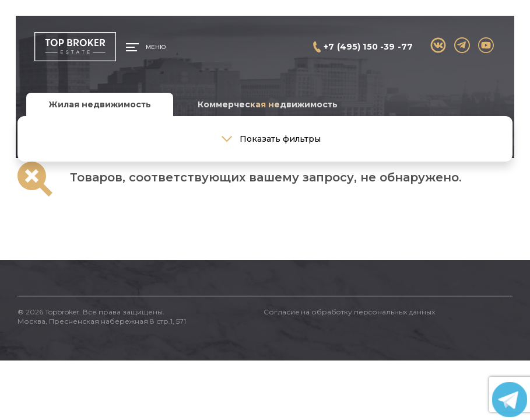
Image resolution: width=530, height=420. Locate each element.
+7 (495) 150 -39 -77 (368, 47)
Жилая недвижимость (100, 104)
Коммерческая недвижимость (268, 104)
